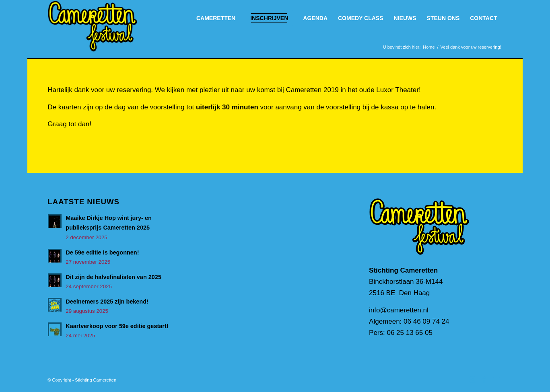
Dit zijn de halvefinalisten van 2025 (113, 277)
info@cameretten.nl (399, 310)
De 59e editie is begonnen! (102, 252)
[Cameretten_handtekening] (92, 26)
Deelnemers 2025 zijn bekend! (107, 302)
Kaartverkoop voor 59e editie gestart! (117, 326)
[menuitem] (216, 18)
